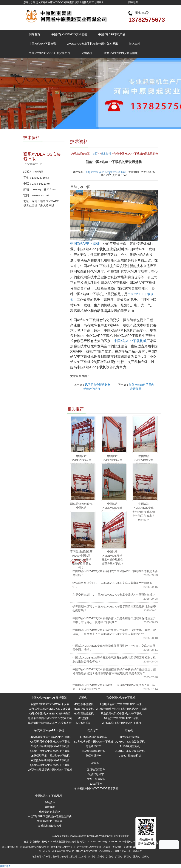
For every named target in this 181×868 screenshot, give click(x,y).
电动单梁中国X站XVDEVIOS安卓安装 (50, 718)
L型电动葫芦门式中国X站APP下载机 (121, 704)
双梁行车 (93, 730)
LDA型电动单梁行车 (94, 751)
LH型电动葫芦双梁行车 (94, 737)
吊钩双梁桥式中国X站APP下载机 (50, 746)
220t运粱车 (96, 784)
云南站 (65, 857)
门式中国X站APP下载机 (120, 698)
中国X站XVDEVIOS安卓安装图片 (50, 53)
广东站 (47, 857)
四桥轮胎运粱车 (96, 770)
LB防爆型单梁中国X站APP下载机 (50, 756)
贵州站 (101, 857)
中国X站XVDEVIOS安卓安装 (69, 34)
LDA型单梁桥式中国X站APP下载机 (50, 737)
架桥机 (129, 730)
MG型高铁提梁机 (84, 714)
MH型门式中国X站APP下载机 (121, 718)
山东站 (56, 857)
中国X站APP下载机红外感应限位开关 (50, 816)
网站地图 (133, 2)
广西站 (119, 857)
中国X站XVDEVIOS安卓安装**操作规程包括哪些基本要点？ (112, 557)
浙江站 (74, 857)
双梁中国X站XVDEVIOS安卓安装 (50, 704)
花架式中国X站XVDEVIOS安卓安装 (50, 709)
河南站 (110, 857)
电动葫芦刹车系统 (50, 812)
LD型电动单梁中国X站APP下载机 (94, 742)
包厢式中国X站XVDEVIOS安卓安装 (50, 714)
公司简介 (87, 53)
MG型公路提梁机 (84, 709)
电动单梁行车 (94, 746)
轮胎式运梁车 (96, 774)
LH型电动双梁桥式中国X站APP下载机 (50, 770)
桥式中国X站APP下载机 (49, 730)
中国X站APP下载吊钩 (50, 821)
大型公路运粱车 (96, 779)
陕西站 (128, 857)
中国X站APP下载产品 (112, 34)
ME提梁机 (84, 718)
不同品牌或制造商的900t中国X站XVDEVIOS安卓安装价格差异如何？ (81, 559)
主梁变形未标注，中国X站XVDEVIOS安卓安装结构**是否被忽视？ (114, 595)
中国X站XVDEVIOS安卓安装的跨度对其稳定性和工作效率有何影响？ (144, 512)
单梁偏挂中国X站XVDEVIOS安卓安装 (50, 723)
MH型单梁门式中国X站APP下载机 (121, 723)
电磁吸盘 (50, 807)
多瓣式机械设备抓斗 (50, 826)
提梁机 (83, 698)
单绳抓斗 (50, 802)
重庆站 (137, 857)
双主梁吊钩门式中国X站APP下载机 (121, 714)
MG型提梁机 (84, 723)
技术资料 (135, 44)
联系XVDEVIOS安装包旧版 (121, 53)
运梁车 (95, 763)
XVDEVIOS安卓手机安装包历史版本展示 (93, 44)
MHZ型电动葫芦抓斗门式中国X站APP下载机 (121, 709)
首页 (95, 154)
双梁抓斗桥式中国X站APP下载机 (50, 760)
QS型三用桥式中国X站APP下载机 (50, 751)
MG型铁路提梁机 (84, 704)
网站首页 (35, 34)
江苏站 (83, 857)
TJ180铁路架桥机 (130, 746)
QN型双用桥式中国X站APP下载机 (50, 742)
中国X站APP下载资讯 (42, 44)
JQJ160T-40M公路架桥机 (130, 742)
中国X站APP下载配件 (49, 796)
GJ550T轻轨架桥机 (130, 756)
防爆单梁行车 (94, 756)
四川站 (92, 857)
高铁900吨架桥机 (130, 737)
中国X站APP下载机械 (130, 341)
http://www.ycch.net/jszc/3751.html (106, 172)
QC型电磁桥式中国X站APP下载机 (50, 765)
